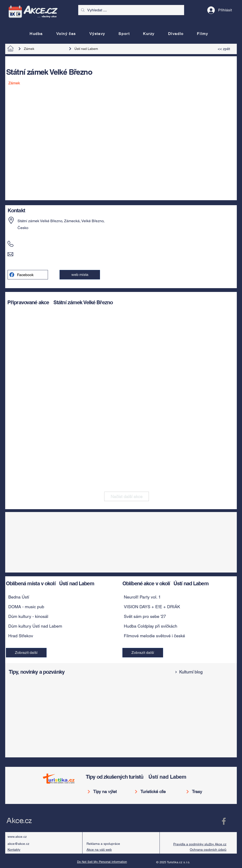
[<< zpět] (225, 49)
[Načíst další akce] (127, 496)
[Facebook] (28, 275)
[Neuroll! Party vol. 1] (174, 597)
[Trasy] (197, 792)
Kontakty (14, 850)
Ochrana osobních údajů (208, 850)
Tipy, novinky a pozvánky (37, 672)
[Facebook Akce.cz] (224, 821)
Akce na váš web (99, 850)
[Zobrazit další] (26, 653)
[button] (80, 275)
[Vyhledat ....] (131, 10)
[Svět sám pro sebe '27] (174, 616)
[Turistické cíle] (152, 792)
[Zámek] (40, 49)
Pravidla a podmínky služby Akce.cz (200, 844)
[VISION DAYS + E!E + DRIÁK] (174, 607)
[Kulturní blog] (205, 672)
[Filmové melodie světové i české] (174, 636)
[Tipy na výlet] (104, 792)
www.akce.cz (17, 837)
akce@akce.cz (18, 844)
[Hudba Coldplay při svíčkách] (174, 626)
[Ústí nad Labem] (91, 49)
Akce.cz (19, 821)
